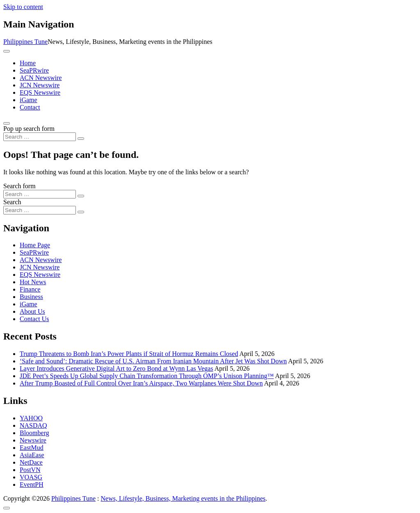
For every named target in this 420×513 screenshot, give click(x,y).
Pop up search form (29, 129)
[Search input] (40, 137)
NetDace (31, 462)
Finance (30, 289)
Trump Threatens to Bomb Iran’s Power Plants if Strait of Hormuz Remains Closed (129, 354)
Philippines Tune (25, 42)
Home (28, 63)
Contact (30, 107)
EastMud (32, 448)
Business (31, 297)
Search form (19, 186)
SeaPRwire (34, 70)
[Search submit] (81, 139)
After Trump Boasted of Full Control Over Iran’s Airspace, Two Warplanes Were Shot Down (141, 383)
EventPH (32, 484)
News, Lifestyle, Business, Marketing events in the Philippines (183, 498)
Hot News (33, 282)
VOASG (31, 477)
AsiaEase (32, 455)
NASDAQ (33, 425)
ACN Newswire (41, 78)
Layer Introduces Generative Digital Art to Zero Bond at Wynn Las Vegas (116, 368)
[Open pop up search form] (7, 123)
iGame (29, 100)
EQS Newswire (40, 92)
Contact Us (34, 319)
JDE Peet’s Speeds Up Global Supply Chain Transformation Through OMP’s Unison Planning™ (147, 376)
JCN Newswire (40, 85)
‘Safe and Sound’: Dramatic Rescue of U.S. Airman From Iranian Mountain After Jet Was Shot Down (153, 361)
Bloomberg (34, 433)
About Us (32, 311)
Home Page (35, 245)
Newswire (33, 440)
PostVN (30, 470)
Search (12, 202)
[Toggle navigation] (7, 51)
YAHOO (31, 418)
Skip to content (23, 7)
